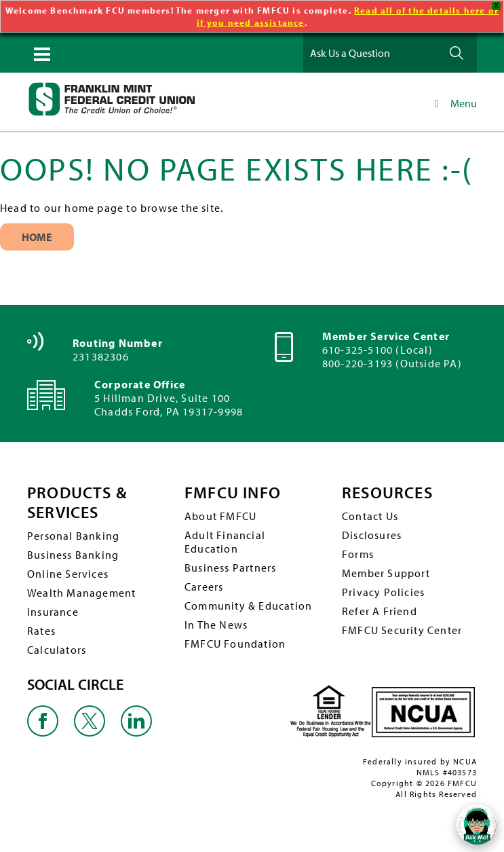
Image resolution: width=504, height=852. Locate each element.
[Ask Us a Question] (371, 53)
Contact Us (370, 516)
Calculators (57, 650)
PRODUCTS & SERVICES (77, 502)
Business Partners (230, 568)
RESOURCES (387, 493)
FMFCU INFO (233, 493)
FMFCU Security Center (402, 630)
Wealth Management (81, 593)
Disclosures (372, 535)
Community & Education (248, 606)
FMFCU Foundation (235, 644)
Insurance (53, 612)
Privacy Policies (383, 592)
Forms (358, 554)
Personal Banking (73, 536)
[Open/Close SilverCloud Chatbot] (477, 825)
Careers (204, 587)
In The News (216, 625)
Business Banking (73, 555)
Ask (457, 53)
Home (37, 237)
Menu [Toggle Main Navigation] (453, 103)
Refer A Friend (380, 611)
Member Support (386, 573)
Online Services (68, 574)
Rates (41, 631)
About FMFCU (220, 516)
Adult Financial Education (225, 542)
